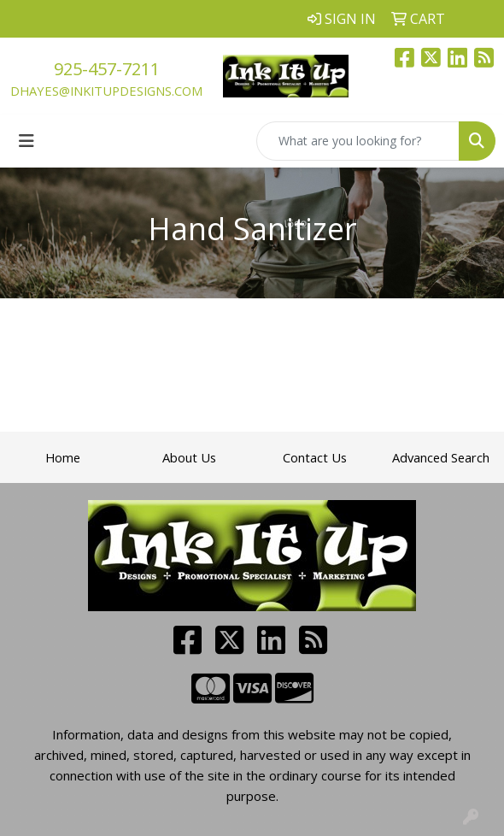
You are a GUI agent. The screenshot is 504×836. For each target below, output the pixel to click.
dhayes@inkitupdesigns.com (106, 91)
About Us (189, 457)
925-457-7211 (107, 69)
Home (63, 457)
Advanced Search (441, 457)
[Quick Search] (358, 141)
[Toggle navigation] (26, 141)
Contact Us (315, 457)
